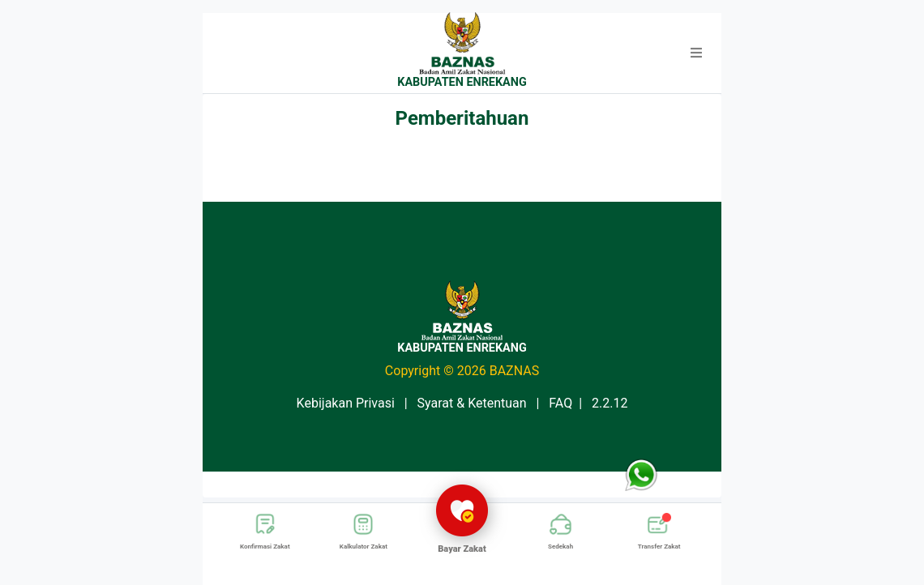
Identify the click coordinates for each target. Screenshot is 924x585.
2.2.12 (610, 403)
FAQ (560, 403)
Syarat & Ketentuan (472, 403)
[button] (696, 53)
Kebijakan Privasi (346, 403)
